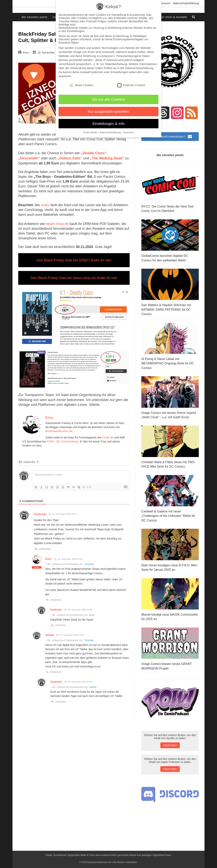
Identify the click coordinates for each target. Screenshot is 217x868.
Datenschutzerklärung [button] (111, 132)
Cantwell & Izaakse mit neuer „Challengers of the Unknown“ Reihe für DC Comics (168, 514)
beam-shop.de (57, 222)
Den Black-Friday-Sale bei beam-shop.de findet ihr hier (74, 276)
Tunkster (89, 562)
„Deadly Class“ (93, 153)
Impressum (164, 3)
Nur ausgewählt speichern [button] (109, 112)
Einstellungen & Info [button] (109, 124)
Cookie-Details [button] (90, 132)
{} (84, 485)
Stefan (93, 685)
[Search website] (194, 17)
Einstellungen (119, 72)
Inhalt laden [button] (170, 742)
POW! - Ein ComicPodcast (63, 439)
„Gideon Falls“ (47, 157)
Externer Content (131, 85)
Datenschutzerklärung (186, 3)
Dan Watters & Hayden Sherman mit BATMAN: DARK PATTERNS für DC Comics (166, 309)
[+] (89, 485)
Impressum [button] (129, 132)
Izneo (45, 204)
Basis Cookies (81, 85)
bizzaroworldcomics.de (59, 429)
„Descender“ (118, 153)
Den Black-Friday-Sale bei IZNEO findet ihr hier (74, 258)
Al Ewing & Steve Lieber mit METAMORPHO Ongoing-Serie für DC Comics (168, 362)
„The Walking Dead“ (83, 157)
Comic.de (108, 435)
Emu (26, 53)
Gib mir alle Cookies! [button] (109, 99)
